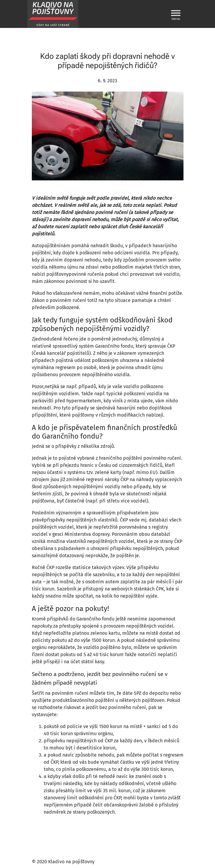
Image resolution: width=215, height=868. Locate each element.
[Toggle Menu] (176, 13)
